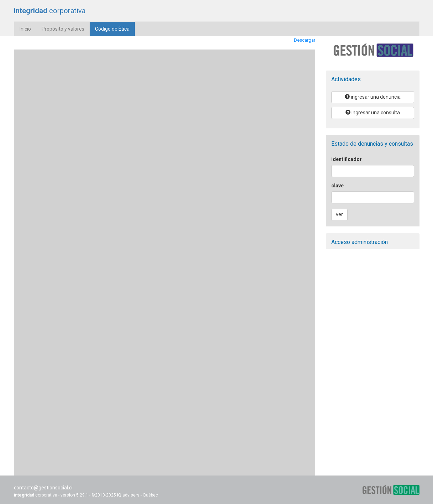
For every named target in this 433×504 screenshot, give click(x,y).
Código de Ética (115, 28)
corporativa (50, 11)
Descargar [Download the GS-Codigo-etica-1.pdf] (305, 40)
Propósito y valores (63, 29)
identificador (347, 159)
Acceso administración (360, 242)
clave (337, 186)
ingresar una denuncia (373, 97)
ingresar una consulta (373, 113)
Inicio (25, 29)
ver (339, 214)
